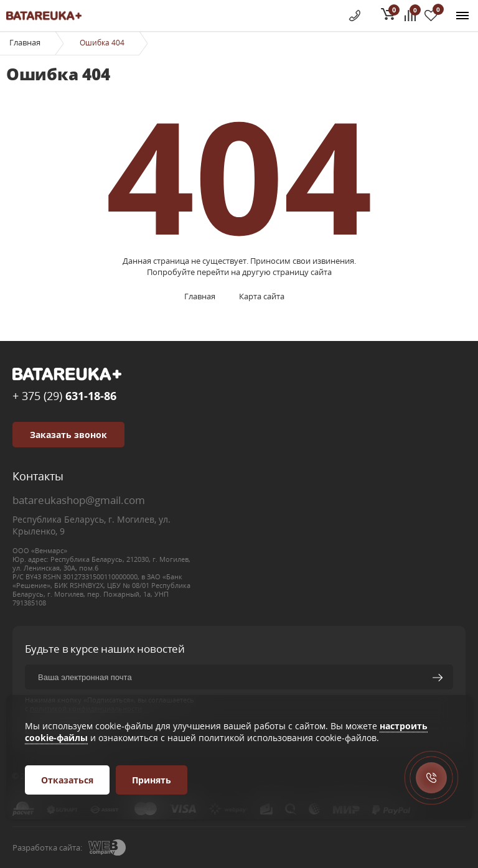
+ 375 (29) (64, 396)
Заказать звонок (68, 435)
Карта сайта (262, 296)
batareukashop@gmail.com (79, 500)
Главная (25, 42)
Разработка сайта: (47, 847)
